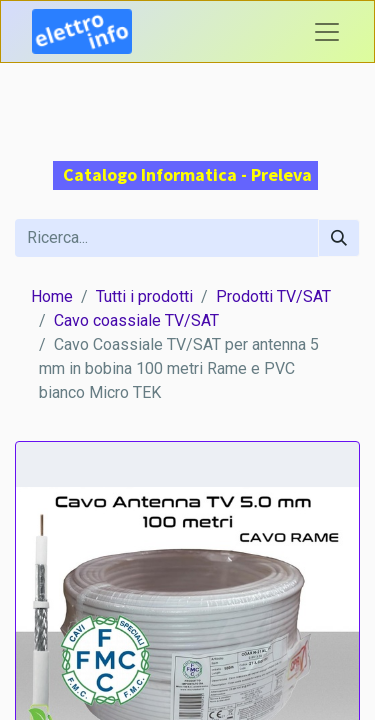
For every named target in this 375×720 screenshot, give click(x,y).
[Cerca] (339, 238)
